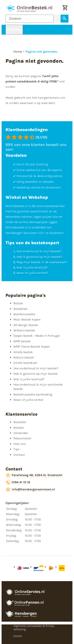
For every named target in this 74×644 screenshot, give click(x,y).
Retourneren (22, 438)
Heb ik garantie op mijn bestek (36, 374)
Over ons (20, 444)
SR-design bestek (26, 325)
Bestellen (20, 422)
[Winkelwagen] (65, 8)
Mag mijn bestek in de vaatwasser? (42, 262)
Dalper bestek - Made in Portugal (37, 336)
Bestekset (20, 309)
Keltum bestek (24, 357)
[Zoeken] (30, 19)
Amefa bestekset (25, 363)
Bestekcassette (24, 314)
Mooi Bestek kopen (27, 319)
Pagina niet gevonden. (42, 52)
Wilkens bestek (24, 330)
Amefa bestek (23, 352)
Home (18, 52)
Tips (16, 449)
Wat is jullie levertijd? (32, 267)
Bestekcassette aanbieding (33, 394)
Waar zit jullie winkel (28, 400)
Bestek (18, 303)
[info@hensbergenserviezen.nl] (30, 490)
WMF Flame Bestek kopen (32, 347)
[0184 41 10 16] (18, 482)
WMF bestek (22, 341)
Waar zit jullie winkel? (32, 273)
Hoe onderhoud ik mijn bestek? (39, 251)
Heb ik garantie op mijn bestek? (39, 257)
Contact (19, 455)
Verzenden (21, 433)
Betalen (19, 428)
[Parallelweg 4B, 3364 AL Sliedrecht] (34, 475)
